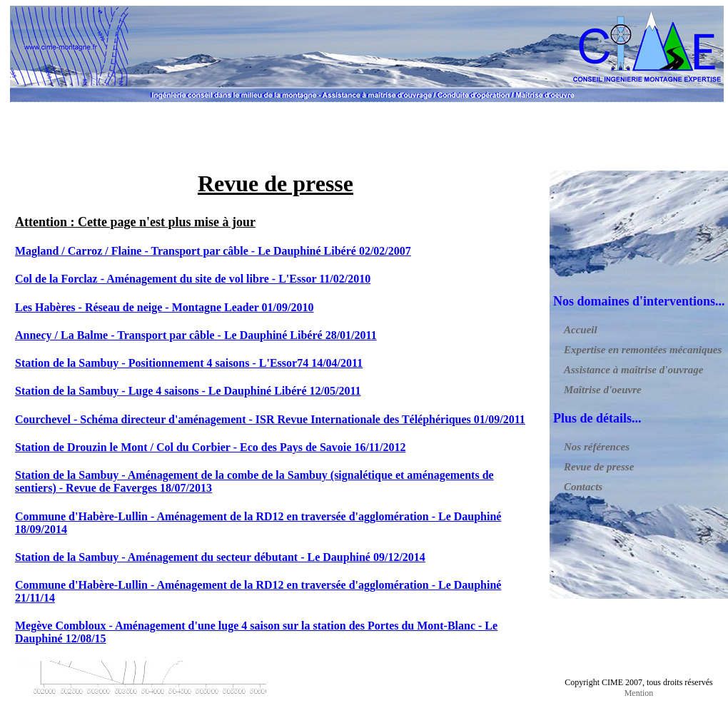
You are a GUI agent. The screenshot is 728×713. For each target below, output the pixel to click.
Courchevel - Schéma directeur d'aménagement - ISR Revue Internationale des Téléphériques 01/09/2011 (270, 419)
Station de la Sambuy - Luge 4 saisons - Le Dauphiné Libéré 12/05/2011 (188, 391)
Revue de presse (599, 467)
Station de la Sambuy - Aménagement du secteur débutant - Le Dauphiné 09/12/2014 (220, 557)
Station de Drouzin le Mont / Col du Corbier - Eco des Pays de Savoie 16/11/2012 (210, 447)
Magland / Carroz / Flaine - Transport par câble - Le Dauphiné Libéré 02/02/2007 (213, 251)
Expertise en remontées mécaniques (643, 350)
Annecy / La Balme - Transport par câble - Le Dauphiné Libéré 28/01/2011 (196, 335)
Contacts (583, 487)
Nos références (597, 447)
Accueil (581, 330)
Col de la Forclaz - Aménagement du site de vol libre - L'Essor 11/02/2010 (193, 279)
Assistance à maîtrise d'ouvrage (633, 370)
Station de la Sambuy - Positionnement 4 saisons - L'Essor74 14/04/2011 (189, 363)
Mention (639, 693)
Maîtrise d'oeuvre (603, 390)
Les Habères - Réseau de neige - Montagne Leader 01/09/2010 (164, 307)
